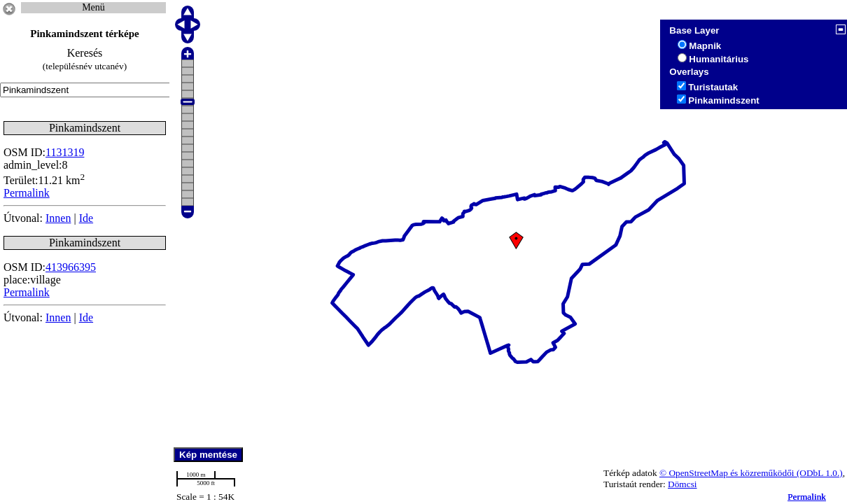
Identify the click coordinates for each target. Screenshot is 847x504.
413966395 (71, 267)
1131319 (65, 152)
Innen (58, 218)
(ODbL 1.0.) (820, 473)
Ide (86, 218)
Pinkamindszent (723, 100)
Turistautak (713, 87)
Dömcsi (682, 484)
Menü (93, 7)
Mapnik (705, 46)
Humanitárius (719, 59)
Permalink (807, 497)
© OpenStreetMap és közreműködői (728, 473)
